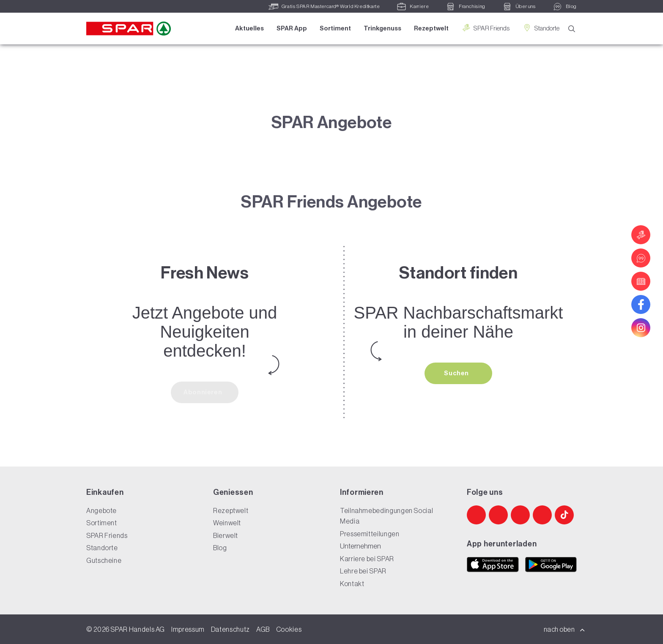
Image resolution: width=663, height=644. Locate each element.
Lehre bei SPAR (363, 571)
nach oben (564, 629)
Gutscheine (104, 560)
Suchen (457, 373)
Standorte (541, 28)
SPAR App (292, 28)
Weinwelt (227, 523)
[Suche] (572, 29)
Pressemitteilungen (370, 534)
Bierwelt (226, 535)
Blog (220, 548)
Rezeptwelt (431, 28)
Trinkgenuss (382, 28)
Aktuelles (249, 28)
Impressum (188, 629)
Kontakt (352, 584)
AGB (263, 629)
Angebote (101, 510)
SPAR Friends (485, 28)
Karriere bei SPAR (367, 559)
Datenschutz (230, 629)
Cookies (289, 629)
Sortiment (335, 28)
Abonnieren (204, 392)
